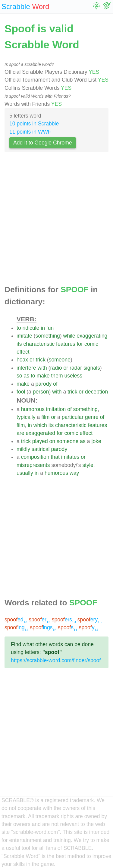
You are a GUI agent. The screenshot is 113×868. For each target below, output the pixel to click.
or (32, 360)
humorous (33, 409)
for (80, 344)
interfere (26, 368)
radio (56, 368)
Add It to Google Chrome (43, 143)
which (40, 425)
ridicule (31, 328)
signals (92, 368)
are (20, 433)
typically (26, 417)
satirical (41, 449)
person (41, 392)
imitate (24, 336)
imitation (56, 409)
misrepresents (33, 465)
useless (73, 376)
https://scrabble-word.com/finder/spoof (56, 660)
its (19, 344)
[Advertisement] (56, 220)
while (69, 336)
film (45, 417)
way (74, 473)
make (43, 376)
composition (35, 457)
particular (73, 417)
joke (96, 441)
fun (50, 328)
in (43, 328)
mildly (23, 449)
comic (91, 344)
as (26, 376)
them (57, 376)
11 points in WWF (30, 132)
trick (41, 360)
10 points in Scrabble (34, 124)
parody (44, 384)
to (19, 328)
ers (64, 620)
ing (16, 627)
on (52, 441)
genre (92, 417)
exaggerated (40, 433)
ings (43, 627)
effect (23, 352)
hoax (22, 360)
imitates (70, 457)
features (66, 344)
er (39, 620)
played (40, 441)
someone (60, 360)
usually (25, 473)
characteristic (39, 344)
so (19, 376)
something (48, 336)
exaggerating (92, 336)
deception (96, 392)
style (88, 465)
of (55, 384)
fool (21, 392)
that (55, 457)
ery (89, 620)
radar (76, 368)
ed (16, 620)
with (42, 368)
